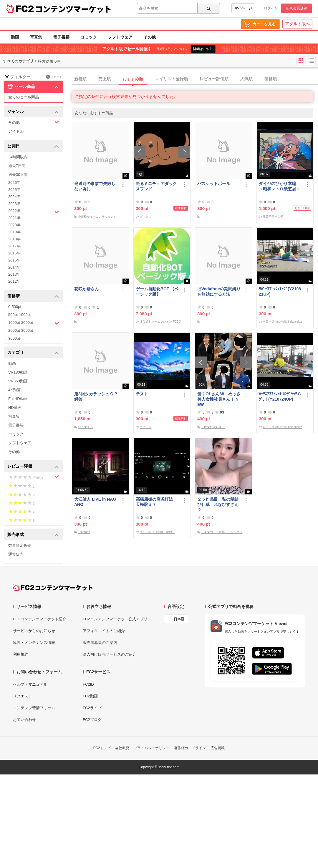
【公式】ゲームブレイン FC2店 (160, 322)
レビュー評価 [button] (33, 467)
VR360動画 (18, 381)
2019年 (14, 232)
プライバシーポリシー (152, 748)
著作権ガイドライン (190, 748)
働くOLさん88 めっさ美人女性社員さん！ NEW (219, 399)
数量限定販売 (20, 545)
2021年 (14, 218)
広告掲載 (218, 748)
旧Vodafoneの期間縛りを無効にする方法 (219, 291)
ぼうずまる (85, 427)
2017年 (14, 246)
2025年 (14, 190)
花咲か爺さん (87, 289)
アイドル (16, 131)
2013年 (14, 274)
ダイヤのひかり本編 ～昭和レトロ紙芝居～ (279, 186)
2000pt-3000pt (21, 330)
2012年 (14, 281)
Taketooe (84, 532)
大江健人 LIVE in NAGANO (95, 502)
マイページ (243, 8)
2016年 (14, 253)
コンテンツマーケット (73, 9)
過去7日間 (17, 166)
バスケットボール (214, 184)
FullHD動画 (18, 399)
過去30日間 (18, 175)
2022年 (34, 211)
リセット (54, 77)
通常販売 (16, 554)
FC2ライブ (92, 708)
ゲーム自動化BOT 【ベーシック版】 (157, 291)
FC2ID (88, 684)
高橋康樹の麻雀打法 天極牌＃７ (156, 502)
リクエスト (23, 696)
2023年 (14, 204)
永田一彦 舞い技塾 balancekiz (282, 322)
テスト (142, 394)
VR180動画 (18, 372)
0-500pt (15, 307)
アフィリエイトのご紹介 (104, 631)
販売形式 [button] (33, 535)
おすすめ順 (133, 79)
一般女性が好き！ (213, 427)
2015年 (14, 260)
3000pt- (15, 338)
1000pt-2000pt (34, 323)
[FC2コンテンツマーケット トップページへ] (53, 587)
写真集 (36, 37)
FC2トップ (102, 748)
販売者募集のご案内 (100, 643)
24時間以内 (18, 157)
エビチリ (145, 427)
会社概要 (122, 748)
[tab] (195, 79)
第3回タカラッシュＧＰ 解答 (96, 396)
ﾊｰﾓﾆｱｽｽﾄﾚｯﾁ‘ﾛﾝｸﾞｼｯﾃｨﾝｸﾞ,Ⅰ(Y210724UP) (280, 396)
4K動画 (14, 390)
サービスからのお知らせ (34, 631)
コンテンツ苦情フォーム (34, 708)
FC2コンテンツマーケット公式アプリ (115, 619)
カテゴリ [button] (33, 353)
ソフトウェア (120, 37)
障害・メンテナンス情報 (34, 643)
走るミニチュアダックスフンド (156, 186)
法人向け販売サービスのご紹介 (110, 654)
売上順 (105, 79)
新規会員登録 (297, 8)
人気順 (246, 79)
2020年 (14, 225)
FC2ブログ (92, 720)
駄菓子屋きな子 (273, 217)
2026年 (14, 183)
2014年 (14, 267)
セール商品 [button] (33, 87)
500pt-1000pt (20, 315)
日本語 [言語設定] (179, 619)
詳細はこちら (203, 49)
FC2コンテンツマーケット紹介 (40, 619)
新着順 (80, 79)
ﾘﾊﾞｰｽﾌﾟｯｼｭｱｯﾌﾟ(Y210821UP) (280, 291)
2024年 (14, 197)
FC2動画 (90, 696)
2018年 (14, 239)
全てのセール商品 (24, 97)
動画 (15, 37)
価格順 (271, 79)
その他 (150, 37)
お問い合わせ (24, 720)
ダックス (145, 217)
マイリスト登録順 (171, 79)
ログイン (271, 8)
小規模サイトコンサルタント (97, 217)
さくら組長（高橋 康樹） (157, 532)
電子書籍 (61, 37)
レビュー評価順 (214, 79)
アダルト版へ (297, 24)
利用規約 (21, 654)
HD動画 (15, 408)
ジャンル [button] (33, 112)
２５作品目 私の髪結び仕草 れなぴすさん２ (218, 504)
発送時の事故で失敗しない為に (95, 186)
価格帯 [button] (33, 296)
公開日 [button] (33, 146)
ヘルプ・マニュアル (30, 684)
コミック (89, 37)
